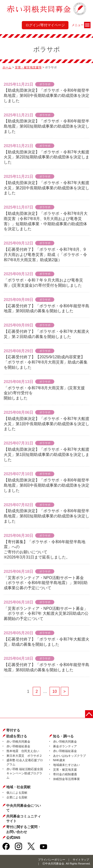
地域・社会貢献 (18, 787)
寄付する (13, 730)
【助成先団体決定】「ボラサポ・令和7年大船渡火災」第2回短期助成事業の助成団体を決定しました (46, 157)
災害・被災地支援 (65, 770)
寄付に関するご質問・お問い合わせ (24, 829)
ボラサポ (45, 84)
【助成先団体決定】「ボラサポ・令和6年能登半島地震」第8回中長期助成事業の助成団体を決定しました (46, 485)
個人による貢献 (17, 793)
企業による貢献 (17, 797)
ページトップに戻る (89, 714)
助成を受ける (17, 736)
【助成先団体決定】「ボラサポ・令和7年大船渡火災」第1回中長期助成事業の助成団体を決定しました (46, 424)
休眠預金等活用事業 (66, 779)
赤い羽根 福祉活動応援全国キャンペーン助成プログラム (25, 773)
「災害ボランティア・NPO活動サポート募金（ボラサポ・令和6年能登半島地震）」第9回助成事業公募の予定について (46, 583)
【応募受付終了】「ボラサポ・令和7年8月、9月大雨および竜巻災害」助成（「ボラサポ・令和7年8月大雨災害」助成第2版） (45, 255)
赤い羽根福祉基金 (18, 746)
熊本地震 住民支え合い (23, 751)
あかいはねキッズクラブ (69, 756)
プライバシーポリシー (52, 860)
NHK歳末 (59, 760)
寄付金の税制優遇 (65, 774)
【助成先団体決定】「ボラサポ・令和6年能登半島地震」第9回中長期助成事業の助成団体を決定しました (46, 96)
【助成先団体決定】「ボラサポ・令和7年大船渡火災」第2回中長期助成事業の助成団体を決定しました (46, 188)
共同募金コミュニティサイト (24, 819)
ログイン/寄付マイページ (45, 25)
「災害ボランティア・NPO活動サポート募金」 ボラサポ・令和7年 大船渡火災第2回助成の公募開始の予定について (46, 614)
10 (55, 691)
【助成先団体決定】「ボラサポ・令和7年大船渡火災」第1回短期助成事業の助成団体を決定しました (46, 455)
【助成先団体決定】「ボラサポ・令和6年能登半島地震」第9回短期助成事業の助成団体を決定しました (46, 126)
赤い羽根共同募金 (18, 742)
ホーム (7, 67)
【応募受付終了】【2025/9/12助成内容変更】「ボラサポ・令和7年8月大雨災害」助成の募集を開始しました (46, 362)
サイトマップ (81, 860)
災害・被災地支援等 (28, 67)
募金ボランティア (65, 746)
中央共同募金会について (24, 808)
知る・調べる (63, 736)
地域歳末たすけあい (66, 765)
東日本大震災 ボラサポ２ (24, 756)
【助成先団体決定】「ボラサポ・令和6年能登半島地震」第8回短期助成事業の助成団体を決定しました (46, 516)
